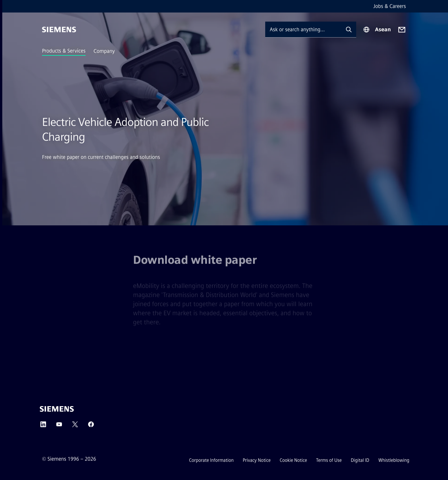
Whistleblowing (394, 460)
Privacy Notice (257, 460)
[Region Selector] (377, 30)
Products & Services (64, 51)
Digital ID (360, 460)
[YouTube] (59, 426)
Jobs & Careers (390, 6)
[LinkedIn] (43, 426)
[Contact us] (402, 30)
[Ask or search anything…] (303, 29)
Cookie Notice (293, 460)
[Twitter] (75, 426)
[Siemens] (59, 30)
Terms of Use (329, 460)
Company (104, 51)
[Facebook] (91, 426)
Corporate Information (211, 460)
